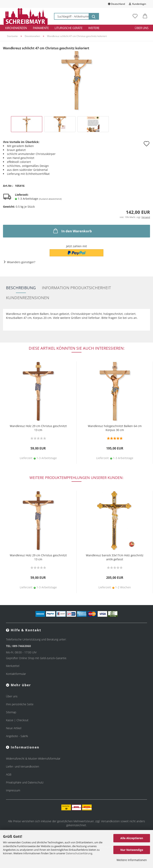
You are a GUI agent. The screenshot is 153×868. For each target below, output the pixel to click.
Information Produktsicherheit (76, 288)
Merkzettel (13, 666)
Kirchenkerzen (16, 28)
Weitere (94, 28)
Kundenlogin (137, 4)
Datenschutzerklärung (79, 853)
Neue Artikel (14, 728)
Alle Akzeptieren (132, 838)
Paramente (41, 28)
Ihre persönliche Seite (20, 704)
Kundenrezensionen (28, 298)
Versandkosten (110, 821)
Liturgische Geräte (68, 28)
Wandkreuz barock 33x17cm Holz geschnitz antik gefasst (115, 557)
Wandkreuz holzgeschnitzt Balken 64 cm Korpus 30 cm (115, 428)
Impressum (13, 790)
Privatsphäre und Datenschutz (25, 782)
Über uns (141, 28)
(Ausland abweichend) (50, 199)
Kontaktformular (16, 674)
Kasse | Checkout (17, 720)
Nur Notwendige (132, 850)
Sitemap (11, 712)
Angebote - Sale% (17, 736)
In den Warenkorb (72, 231)
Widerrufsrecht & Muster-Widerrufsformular (33, 759)
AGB (9, 774)
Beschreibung (21, 288)
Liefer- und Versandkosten (23, 766)
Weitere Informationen (132, 860)
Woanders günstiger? (21, 262)
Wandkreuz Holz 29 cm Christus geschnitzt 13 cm (38, 428)
